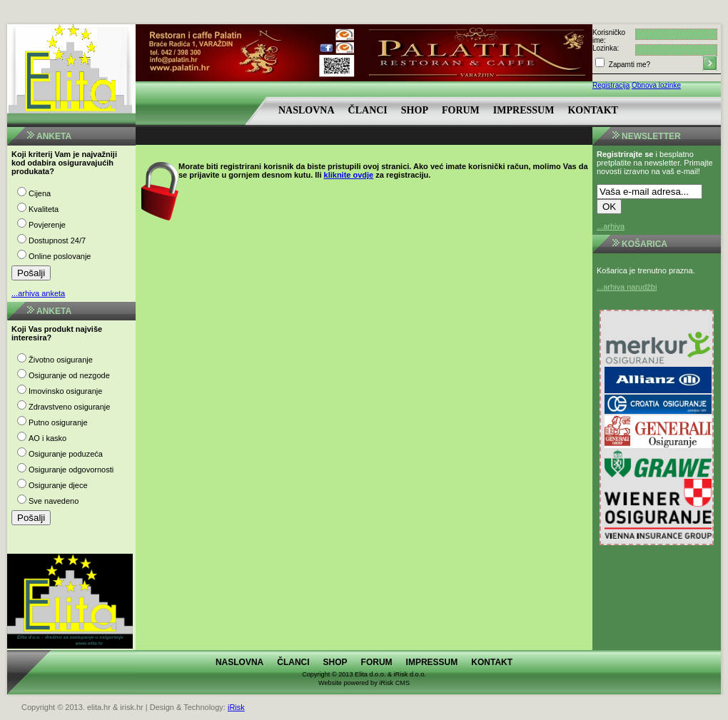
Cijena (40, 193)
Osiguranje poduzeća (66, 454)
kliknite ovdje (349, 175)
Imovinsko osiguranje (65, 391)
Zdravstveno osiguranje (69, 407)
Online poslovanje (60, 256)
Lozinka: (606, 48)
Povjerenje (47, 225)
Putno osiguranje (58, 422)
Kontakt (593, 110)
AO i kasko (47, 438)
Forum (461, 110)
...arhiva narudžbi (627, 287)
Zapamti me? (628, 65)
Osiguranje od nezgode (69, 375)
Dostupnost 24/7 (57, 240)
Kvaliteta (44, 209)
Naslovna (307, 110)
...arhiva (611, 226)
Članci (368, 110)
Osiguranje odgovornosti (71, 470)
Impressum (524, 110)
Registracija (611, 85)
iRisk (236, 707)
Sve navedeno (54, 501)
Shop (415, 110)
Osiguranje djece (58, 485)
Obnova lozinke (656, 85)
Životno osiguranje (61, 360)
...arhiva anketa (38, 293)
